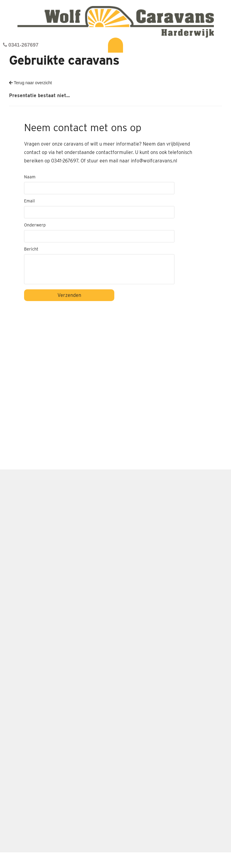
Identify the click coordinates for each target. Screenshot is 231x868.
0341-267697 (21, 45)
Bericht (31, 249)
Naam (30, 177)
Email (29, 201)
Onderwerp (35, 225)
